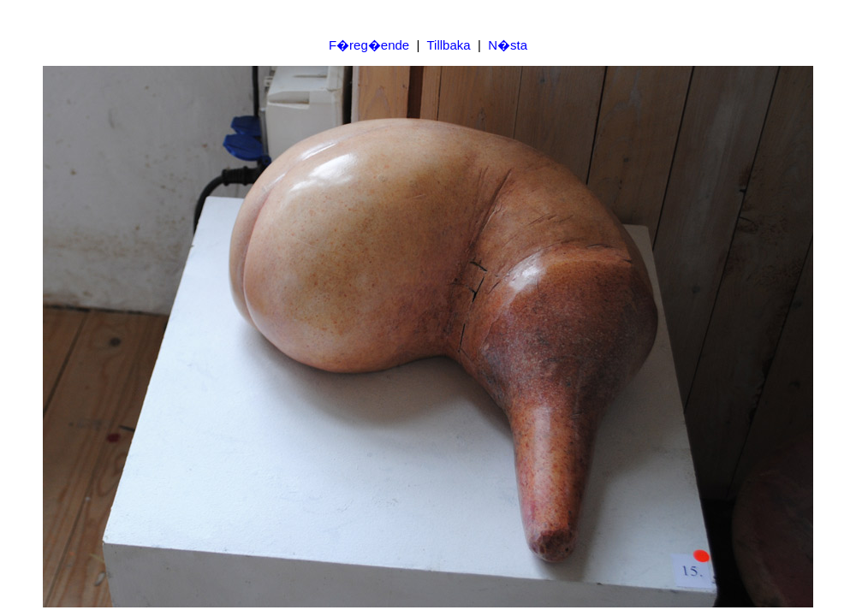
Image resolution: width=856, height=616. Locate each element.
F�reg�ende (369, 45)
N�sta (508, 45)
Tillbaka (448, 45)
